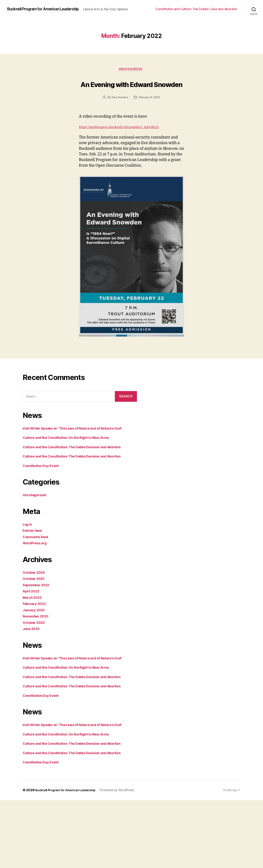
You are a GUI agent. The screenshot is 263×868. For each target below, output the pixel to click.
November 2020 (37, 650)
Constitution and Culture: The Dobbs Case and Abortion (196, 10)
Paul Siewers (119, 113)
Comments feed (37, 570)
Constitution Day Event (43, 499)
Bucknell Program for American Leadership (49, 7)
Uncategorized (131, 72)
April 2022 (32, 624)
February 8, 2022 (150, 113)
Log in (28, 558)
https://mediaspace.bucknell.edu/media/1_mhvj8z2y (126, 143)
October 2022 (35, 612)
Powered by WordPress (125, 858)
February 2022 (36, 637)
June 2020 (32, 662)
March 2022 (33, 631)
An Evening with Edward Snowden (131, 92)
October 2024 (35, 606)
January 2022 (35, 643)
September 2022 (38, 618)
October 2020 (35, 656)
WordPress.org (36, 576)
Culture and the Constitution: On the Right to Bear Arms (73, 459)
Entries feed (34, 564)
